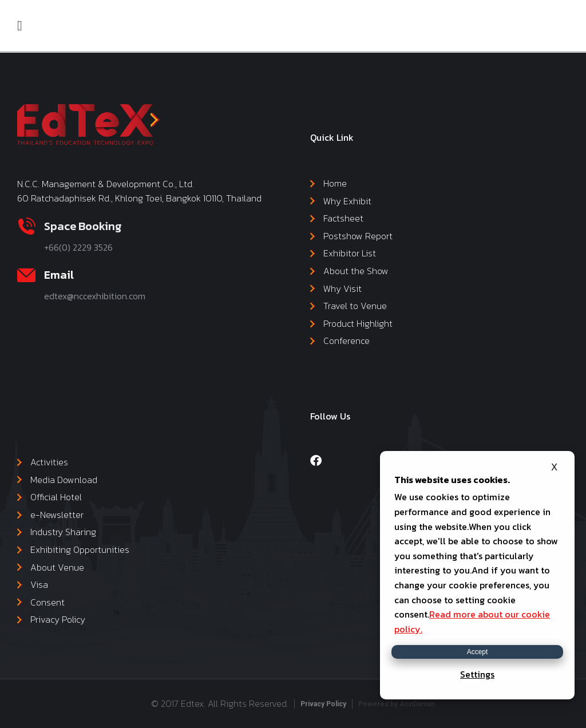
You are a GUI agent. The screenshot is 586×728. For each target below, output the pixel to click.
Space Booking (83, 226)
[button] (20, 26)
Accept (478, 652)
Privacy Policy (323, 704)
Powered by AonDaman (397, 704)
